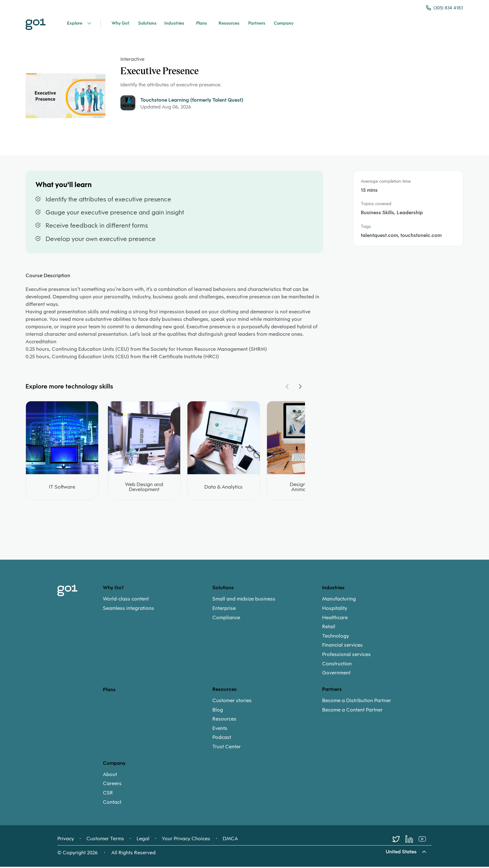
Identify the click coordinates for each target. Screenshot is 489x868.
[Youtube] (425, 840)
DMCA (230, 840)
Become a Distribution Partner (357, 702)
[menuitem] (158, 605)
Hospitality (335, 609)
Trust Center (227, 748)
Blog (218, 711)
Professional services (346, 655)
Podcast (222, 739)
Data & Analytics (223, 488)
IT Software (62, 488)
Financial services (342, 646)
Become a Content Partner (352, 711)
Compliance (226, 619)
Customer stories (232, 702)
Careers (112, 785)
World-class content (126, 600)
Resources (224, 720)
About (110, 775)
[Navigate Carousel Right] (300, 388)
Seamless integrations (128, 609)
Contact (112, 803)
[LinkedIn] (412, 840)
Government (336, 674)
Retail (329, 628)
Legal (143, 840)
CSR (108, 794)
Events (220, 729)
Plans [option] (109, 690)
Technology (336, 637)
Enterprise (224, 609)
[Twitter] (399, 840)
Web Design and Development (144, 488)
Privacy (66, 840)
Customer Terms (105, 840)
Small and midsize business (244, 600)
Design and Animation (303, 488)
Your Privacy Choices (186, 840)
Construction (337, 665)
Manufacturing (339, 600)
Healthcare (335, 619)
